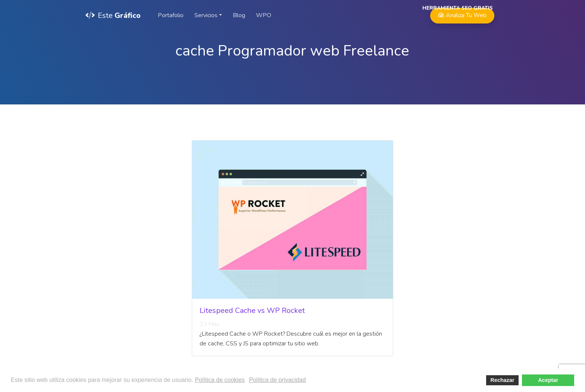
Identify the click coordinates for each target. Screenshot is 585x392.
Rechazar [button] (503, 380)
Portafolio (171, 15)
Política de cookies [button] (220, 380)
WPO (264, 15)
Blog (239, 15)
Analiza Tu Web (462, 14)
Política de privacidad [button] (277, 380)
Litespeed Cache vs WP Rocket (252, 311)
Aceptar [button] (548, 380)
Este (113, 15)
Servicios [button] (206, 15)
